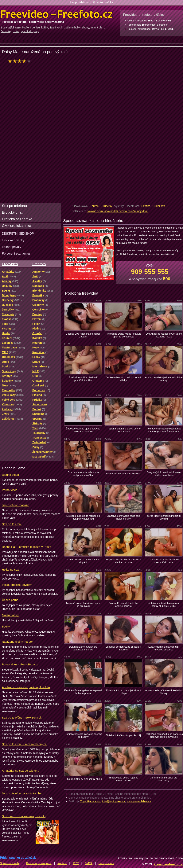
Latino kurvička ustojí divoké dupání (83, 561)
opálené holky (72, 28)
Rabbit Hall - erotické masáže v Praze (27, 547)
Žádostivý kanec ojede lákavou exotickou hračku (83, 430)
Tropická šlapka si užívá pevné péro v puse (123, 430)
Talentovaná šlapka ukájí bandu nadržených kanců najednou (164, 430)
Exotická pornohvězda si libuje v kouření (123, 648)
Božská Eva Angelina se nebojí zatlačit (83, 335)
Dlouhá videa (10, 475)
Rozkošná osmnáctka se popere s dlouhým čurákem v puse (164, 735)
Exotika (146, 206)
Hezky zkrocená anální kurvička (123, 474)
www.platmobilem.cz (139, 801)
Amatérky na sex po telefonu (21, 771)
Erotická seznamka (17, 219)
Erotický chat (12, 212)
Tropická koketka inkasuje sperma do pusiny (83, 735)
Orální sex (159, 206)
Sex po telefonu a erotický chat (22, 793)
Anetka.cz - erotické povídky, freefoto (26, 687)
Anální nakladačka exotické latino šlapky (164, 692)
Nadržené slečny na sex (18, 642)
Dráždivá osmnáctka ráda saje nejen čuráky (123, 517)
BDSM (6, 626)
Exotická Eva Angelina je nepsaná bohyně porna (83, 692)
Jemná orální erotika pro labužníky (164, 779)
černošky (6, 31)
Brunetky (107, 206)
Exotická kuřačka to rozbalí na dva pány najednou (83, 517)
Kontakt (62, 863)
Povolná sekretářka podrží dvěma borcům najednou (117, 211)
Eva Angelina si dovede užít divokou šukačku (164, 648)
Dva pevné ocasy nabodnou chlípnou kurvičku (83, 474)
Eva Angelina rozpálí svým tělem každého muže (164, 335)
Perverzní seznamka (16, 253)
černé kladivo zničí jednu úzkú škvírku (164, 517)
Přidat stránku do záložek (18, 858)
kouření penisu (31, 28)
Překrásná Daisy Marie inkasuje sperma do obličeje (123, 335)
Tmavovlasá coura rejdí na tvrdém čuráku (123, 779)
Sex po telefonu (79, 2)
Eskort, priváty (12, 247)
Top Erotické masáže (15, 505)
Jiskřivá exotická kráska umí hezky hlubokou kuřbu (164, 605)
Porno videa (10, 490)
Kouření (95, 206)
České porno (10, 600)
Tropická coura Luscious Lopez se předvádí (83, 605)
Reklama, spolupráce (39, 863)
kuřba (45, 28)
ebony (85, 28)
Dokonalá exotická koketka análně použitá (123, 605)
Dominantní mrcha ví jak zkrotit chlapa (123, 692)
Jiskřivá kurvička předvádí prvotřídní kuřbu (83, 379)
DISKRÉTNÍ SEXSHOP (18, 234)
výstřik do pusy (30, 31)
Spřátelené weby (10, 863)
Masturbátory (10, 615)
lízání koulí (56, 28)
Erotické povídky (103, 2)
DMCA (89, 863)
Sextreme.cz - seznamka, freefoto (24, 816)
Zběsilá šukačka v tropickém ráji (123, 735)
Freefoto (39, 264)
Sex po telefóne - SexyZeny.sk (22, 717)
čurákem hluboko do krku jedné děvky (123, 379)
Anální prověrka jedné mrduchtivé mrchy (164, 379)
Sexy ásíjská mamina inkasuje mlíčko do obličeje (164, 474)
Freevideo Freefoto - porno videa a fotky (57, 14)
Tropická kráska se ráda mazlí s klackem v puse (123, 561)
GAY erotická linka (17, 226)
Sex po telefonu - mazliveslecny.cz (24, 744)
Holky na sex (10, 570)
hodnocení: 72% (20, 61)
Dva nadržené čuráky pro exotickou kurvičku (83, 648)
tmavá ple (97, 28)
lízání (16, 31)
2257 (76, 863)
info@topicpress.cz (114, 801)
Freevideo (10, 264)
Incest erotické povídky (17, 585)
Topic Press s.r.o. (91, 801)
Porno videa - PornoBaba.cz (20, 664)
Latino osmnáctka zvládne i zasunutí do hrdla (164, 561)
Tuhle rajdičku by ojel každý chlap (83, 779)
